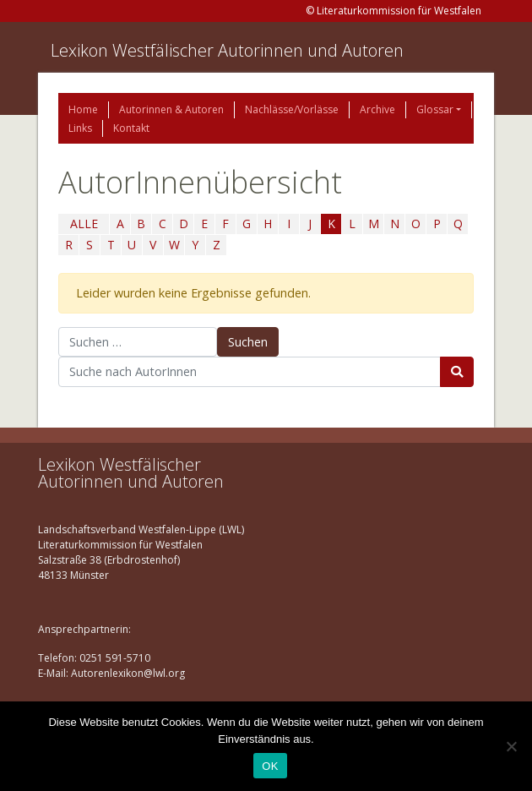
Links (80, 128)
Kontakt (131, 128)
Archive (377, 109)
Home (83, 109)
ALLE (84, 224)
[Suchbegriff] (250, 372)
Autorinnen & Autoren (171, 109)
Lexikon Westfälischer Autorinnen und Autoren (227, 50)
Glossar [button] (435, 109)
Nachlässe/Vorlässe (292, 109)
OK (270, 766)
